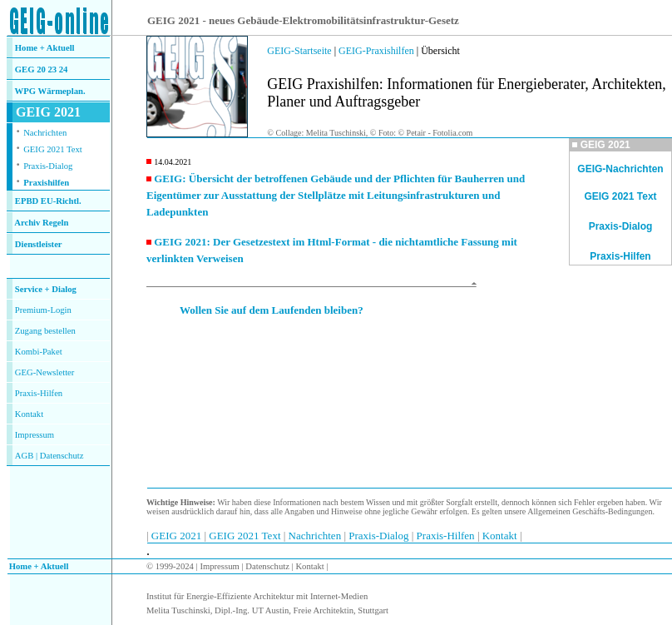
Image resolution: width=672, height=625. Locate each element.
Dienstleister (39, 244)
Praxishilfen (46, 183)
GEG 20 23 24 (42, 69)
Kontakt (29, 414)
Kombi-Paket (39, 352)
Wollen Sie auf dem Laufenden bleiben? (272, 310)
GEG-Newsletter (45, 372)
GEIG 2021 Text (53, 149)
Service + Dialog (46, 289)
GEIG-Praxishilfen (376, 51)
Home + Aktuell (45, 48)
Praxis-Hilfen (39, 393)
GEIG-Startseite (299, 51)
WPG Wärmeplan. (50, 91)
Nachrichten (45, 133)
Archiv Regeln (41, 223)
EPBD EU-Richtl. (48, 201)
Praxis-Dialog (48, 166)
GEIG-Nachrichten (620, 169)
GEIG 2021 (178, 536)
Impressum (35, 435)
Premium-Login (43, 310)
